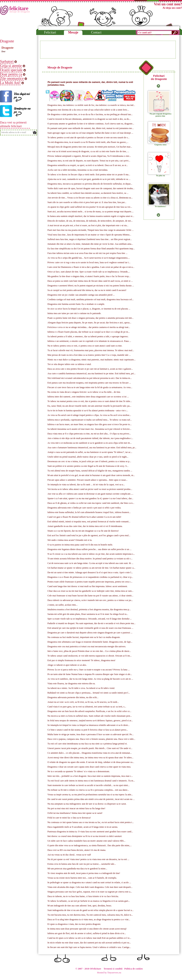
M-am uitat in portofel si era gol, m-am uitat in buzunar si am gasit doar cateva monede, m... (91, 475)
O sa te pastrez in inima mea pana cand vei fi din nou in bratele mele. (80, 545)
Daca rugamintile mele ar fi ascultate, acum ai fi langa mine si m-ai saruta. (83, 827)
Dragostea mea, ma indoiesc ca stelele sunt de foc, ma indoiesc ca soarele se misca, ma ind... (91, 105)
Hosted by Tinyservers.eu (109, 973)
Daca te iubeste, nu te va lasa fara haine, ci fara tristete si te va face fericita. (83, 896)
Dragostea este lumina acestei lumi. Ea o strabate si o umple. (76, 304)
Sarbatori (7, 61)
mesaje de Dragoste (20, 12)
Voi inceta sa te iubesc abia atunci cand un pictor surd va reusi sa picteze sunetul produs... (90, 489)
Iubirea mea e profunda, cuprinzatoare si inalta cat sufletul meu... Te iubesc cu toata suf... (90, 420)
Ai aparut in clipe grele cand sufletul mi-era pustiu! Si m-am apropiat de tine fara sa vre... (90, 207)
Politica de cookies (134, 969)
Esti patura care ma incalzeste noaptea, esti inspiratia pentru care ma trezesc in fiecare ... (89, 383)
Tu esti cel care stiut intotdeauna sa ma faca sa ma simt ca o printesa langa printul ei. (87, 744)
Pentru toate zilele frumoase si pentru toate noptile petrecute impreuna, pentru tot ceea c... (90, 582)
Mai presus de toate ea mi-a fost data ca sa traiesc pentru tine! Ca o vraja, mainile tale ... (89, 355)
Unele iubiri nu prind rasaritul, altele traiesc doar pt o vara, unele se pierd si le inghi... (88, 457)
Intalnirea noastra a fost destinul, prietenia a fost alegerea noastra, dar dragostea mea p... (89, 609)
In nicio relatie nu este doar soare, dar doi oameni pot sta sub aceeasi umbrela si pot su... (89, 943)
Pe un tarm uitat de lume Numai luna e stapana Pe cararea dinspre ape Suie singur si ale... (90, 674)
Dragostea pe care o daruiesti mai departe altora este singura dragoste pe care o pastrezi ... (90, 633)
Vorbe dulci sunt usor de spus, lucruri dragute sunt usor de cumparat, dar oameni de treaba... (91, 188)
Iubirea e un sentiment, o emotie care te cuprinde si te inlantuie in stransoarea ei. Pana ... (89, 341)
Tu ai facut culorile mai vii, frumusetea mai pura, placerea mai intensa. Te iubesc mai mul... (91, 350)
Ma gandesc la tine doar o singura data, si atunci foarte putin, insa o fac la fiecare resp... (89, 276)
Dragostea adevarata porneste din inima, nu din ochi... (73, 697)
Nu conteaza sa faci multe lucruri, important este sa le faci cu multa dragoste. (84, 637)
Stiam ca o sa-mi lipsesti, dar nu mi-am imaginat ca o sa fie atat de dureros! (83, 531)
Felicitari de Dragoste (159, 77)
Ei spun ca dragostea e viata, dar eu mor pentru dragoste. (74, 924)
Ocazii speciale (11, 70)
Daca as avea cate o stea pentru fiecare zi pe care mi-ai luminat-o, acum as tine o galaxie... (90, 369)
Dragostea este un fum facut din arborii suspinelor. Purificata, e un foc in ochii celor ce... (89, 711)
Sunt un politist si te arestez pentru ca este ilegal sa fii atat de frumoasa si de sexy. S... (88, 466)
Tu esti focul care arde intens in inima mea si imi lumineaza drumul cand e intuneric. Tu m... (91, 781)
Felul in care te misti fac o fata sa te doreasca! (69, 818)
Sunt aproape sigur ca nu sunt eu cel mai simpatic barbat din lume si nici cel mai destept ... (90, 133)
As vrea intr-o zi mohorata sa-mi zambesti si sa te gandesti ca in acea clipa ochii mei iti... (90, 443)
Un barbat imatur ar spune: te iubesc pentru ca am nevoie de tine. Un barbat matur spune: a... (91, 568)
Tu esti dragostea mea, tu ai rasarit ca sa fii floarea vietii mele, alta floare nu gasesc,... (88, 142)
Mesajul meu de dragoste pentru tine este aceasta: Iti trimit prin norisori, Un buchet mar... (90, 147)
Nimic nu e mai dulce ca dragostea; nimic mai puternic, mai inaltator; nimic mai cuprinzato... (92, 360)
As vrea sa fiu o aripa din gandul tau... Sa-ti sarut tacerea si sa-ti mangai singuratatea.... (89, 258)
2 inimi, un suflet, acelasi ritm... (63, 605)
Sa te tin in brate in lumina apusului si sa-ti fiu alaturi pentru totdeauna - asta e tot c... (88, 411)
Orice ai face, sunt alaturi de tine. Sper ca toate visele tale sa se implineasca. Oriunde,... (89, 272)
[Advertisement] (108, 50)
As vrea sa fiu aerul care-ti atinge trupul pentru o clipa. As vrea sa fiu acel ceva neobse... (89, 415)
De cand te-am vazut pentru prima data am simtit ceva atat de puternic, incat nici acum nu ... (91, 799)
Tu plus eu (160, 175)
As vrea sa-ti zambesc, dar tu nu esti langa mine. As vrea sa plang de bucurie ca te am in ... (90, 679)
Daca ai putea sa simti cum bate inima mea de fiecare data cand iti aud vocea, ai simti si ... (90, 281)
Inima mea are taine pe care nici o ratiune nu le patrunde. (74, 313)
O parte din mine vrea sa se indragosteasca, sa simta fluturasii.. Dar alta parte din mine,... (90, 845)
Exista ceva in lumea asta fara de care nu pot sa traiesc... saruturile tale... (82, 864)
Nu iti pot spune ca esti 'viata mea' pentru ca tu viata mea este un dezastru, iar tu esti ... (88, 859)
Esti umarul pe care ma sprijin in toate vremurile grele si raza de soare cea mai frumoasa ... (90, 628)
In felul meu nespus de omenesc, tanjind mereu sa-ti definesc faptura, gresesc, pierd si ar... (90, 721)
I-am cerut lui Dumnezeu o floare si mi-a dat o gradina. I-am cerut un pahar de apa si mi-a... (91, 267)
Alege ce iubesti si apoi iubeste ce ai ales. (67, 665)
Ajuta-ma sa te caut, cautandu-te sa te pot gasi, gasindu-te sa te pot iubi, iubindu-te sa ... (89, 179)
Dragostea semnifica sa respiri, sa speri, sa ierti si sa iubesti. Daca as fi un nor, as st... (88, 165)
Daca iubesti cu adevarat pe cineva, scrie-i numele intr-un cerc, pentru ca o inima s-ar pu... (90, 600)
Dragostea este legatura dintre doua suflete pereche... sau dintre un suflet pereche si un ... (90, 549)
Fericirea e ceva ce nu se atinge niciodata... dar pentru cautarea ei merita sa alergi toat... (89, 327)
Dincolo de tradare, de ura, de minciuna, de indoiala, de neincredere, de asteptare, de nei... (90, 221)
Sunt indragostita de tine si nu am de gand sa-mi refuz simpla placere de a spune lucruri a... (91, 910)
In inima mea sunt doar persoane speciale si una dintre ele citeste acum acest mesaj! (87, 929)
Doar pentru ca (11, 74)
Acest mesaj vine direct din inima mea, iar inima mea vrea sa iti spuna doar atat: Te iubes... (90, 758)
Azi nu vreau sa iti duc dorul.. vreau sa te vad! (69, 855)
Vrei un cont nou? (168, 4)
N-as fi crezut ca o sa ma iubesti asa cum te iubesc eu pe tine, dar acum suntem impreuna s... (91, 554)
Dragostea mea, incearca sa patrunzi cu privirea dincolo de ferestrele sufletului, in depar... (90, 184)
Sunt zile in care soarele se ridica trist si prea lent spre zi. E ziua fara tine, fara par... (87, 202)
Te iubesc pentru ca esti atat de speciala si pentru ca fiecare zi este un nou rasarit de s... (89, 138)
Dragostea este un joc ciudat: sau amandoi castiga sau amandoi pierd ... (81, 295)
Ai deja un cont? (172, 8)
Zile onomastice (12, 78)
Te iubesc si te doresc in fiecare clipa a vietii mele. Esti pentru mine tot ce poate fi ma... (89, 175)
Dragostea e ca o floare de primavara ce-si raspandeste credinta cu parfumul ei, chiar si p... (90, 577)
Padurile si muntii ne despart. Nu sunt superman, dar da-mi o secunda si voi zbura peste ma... (92, 623)
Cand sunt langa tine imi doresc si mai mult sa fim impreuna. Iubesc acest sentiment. (88, 586)
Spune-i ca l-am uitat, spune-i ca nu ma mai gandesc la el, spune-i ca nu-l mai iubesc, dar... (90, 498)
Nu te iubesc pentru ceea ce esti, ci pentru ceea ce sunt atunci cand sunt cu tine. (85, 346)
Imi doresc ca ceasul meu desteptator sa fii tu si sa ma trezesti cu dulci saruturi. (85, 836)
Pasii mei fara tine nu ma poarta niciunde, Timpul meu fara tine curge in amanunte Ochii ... (91, 230)
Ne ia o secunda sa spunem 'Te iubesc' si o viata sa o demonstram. (79, 771)
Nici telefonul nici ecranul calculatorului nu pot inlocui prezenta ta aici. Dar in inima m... (90, 378)
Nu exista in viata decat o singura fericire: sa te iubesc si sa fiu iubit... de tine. (84, 392)
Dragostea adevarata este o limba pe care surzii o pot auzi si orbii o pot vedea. (84, 508)
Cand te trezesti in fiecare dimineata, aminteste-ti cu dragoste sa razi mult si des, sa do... (89, 119)
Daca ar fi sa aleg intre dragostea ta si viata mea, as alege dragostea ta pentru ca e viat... (89, 919)
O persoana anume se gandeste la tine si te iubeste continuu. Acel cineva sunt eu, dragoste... (91, 124)
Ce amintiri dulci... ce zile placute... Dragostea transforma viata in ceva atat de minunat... (90, 753)
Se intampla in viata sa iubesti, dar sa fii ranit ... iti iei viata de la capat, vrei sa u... (86, 485)
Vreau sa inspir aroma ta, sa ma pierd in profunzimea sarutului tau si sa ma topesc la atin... (90, 795)
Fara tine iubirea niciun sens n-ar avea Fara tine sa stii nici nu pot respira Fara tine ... (87, 253)
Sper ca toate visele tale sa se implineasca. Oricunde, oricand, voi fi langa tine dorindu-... (90, 619)
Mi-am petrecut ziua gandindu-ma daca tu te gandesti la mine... (77, 869)
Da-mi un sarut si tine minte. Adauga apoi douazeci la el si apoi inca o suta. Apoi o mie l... (90, 572)
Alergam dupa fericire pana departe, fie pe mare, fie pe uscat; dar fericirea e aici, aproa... (89, 323)
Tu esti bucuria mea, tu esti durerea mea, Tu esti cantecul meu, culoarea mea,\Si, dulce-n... (90, 915)
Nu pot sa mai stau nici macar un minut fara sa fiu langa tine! (76, 808)
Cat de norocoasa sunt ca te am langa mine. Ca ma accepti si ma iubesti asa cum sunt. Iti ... (90, 563)
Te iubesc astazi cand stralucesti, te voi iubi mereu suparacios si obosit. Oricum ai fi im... (90, 656)
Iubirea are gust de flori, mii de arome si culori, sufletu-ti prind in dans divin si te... (87, 933)
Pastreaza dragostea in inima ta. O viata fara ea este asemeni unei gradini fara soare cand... (90, 832)
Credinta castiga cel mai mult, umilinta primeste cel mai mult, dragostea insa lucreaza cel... (91, 299)
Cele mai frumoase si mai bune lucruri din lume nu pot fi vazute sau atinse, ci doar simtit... (90, 596)
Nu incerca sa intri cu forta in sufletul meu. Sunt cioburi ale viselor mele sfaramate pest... (90, 716)
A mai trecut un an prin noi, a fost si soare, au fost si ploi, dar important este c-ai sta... (88, 225)
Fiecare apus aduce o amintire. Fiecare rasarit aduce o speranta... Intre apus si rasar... (87, 480)
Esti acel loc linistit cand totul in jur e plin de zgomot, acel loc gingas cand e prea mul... (89, 535)
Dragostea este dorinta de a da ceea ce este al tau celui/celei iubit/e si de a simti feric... (88, 110)
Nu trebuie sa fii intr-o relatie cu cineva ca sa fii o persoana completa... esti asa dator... (88, 790)
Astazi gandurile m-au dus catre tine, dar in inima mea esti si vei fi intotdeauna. (85, 526)
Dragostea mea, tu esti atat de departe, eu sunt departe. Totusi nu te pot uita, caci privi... (89, 161)
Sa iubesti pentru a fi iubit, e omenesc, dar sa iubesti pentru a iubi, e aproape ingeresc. (88, 336)
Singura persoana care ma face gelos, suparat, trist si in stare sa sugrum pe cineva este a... (90, 892)
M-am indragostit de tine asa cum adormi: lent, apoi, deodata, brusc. (80, 906)
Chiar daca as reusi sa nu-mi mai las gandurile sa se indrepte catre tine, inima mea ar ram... (90, 591)
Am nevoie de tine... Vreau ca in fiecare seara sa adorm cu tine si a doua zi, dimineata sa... (90, 198)
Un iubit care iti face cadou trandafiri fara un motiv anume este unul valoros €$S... (86, 841)
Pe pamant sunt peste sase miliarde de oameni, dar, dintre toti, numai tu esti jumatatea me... (91, 128)
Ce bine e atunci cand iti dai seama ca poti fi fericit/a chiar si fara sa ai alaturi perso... (88, 730)
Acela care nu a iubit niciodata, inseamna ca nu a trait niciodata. (78, 170)
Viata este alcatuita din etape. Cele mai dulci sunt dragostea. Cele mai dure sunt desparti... (90, 887)
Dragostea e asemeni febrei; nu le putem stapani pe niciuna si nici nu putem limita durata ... (91, 286)
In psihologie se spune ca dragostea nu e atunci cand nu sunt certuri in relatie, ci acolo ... (89, 882)
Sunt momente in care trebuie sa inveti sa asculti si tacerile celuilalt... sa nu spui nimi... (89, 785)
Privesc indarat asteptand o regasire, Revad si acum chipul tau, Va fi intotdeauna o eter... (89, 156)
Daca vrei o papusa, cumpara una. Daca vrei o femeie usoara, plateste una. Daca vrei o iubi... (91, 739)
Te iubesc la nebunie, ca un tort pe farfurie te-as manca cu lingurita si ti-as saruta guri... (89, 901)
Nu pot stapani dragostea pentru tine (161, 115)
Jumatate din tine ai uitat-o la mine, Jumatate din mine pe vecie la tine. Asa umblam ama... (90, 244)
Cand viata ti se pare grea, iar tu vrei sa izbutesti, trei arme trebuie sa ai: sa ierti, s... (87, 707)
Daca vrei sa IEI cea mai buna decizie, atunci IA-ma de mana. (77, 850)
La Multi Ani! (10, 83)
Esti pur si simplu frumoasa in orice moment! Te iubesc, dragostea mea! (81, 660)
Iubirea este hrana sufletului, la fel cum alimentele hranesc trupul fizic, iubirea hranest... (89, 512)
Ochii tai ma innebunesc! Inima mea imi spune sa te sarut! (75, 813)
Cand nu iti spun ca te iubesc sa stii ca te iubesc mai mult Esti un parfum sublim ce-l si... (89, 938)
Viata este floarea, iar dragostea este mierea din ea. (71, 684)
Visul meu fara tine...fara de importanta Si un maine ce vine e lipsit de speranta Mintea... (89, 235)
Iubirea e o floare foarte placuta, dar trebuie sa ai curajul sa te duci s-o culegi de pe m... (89, 332)
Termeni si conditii (113, 969)
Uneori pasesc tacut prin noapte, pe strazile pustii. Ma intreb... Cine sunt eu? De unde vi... (90, 748)
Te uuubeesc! (160, 206)
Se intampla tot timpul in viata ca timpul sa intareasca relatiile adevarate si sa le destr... (89, 725)
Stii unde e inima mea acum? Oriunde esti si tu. (70, 540)
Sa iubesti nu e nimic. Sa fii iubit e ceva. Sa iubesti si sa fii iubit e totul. (81, 688)
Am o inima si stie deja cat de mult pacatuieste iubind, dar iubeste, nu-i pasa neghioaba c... (90, 438)
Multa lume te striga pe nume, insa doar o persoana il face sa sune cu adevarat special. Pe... (91, 734)
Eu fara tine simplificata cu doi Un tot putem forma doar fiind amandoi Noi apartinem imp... (91, 249)
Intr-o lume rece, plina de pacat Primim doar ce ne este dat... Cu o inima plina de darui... (89, 651)
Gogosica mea (160, 145)
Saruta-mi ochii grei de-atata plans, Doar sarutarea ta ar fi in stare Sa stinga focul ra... (88, 614)
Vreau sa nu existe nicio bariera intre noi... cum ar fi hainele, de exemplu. (82, 878)
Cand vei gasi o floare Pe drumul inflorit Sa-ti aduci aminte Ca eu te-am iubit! (84, 517)
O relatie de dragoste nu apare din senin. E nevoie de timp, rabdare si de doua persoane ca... (91, 762)
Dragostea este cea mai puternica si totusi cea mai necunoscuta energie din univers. (87, 646)
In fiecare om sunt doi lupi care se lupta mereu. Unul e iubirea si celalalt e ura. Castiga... (89, 947)
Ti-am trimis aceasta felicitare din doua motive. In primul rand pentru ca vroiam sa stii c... (90, 559)
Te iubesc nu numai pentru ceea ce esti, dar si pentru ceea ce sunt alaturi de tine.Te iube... (90, 401)
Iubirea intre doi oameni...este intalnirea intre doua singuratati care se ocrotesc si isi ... (88, 397)
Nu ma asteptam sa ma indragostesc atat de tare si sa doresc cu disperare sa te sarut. (87, 804)
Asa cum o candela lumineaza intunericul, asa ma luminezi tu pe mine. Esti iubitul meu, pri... (92, 373)
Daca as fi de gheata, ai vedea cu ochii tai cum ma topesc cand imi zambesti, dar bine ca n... (91, 503)
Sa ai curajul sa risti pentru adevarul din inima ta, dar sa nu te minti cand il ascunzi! (87, 290)
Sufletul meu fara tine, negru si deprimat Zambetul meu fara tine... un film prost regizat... (90, 239)
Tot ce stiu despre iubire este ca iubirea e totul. (69, 364)
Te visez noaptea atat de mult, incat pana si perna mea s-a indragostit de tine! (84, 873)
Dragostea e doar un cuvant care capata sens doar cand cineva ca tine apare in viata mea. (89, 767)
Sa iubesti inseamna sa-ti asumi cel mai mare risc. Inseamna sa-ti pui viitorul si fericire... (89, 429)
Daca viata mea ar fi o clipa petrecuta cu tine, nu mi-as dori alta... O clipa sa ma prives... (89, 434)
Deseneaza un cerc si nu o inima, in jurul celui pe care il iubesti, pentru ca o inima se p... (89, 461)
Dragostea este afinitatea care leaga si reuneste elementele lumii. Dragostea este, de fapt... (90, 642)
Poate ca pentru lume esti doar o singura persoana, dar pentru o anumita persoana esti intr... (91, 318)
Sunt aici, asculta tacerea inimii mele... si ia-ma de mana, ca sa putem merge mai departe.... (91, 212)
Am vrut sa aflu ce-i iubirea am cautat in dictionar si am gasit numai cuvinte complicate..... (90, 494)
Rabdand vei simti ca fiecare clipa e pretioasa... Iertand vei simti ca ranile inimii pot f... (89, 693)
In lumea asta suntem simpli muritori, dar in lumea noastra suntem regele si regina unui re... (91, 216)
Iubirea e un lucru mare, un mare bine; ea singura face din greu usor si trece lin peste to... (90, 424)
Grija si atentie (11, 66)
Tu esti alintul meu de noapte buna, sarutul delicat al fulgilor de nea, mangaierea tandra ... (90, 471)
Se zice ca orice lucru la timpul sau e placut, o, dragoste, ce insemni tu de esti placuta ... (89, 309)
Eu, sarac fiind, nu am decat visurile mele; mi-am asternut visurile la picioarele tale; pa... (89, 406)
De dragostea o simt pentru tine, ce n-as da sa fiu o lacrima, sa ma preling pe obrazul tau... (90, 114)
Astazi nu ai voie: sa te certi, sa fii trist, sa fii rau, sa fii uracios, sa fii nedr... (83, 702)
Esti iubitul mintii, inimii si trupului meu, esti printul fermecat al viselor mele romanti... (89, 522)
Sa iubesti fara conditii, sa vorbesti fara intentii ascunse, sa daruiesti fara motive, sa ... (88, 193)
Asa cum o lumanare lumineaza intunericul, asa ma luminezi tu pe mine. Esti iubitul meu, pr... (92, 448)
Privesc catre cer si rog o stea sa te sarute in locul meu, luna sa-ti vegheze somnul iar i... (89, 262)
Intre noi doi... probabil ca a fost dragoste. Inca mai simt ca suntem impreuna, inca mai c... (90, 776)
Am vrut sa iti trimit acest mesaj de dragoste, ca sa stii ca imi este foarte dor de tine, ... (88, 151)
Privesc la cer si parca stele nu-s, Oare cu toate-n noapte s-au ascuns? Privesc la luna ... (89, 670)
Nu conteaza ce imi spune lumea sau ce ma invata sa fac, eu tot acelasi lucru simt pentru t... (91, 822)
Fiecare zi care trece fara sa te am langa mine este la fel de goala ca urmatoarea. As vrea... (90, 387)
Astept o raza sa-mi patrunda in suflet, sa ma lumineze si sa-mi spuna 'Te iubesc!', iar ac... (90, 452)
